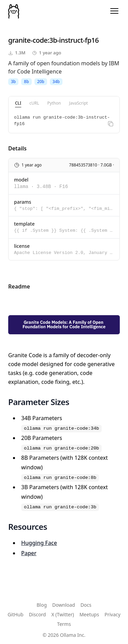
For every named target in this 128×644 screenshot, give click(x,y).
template (24, 224)
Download (64, 605)
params (23, 202)
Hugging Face (39, 543)
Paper (29, 553)
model (21, 180)
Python (54, 103)
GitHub (16, 614)
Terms (64, 624)
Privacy (112, 614)
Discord (38, 614)
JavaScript (78, 103)
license (22, 246)
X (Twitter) (62, 614)
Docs (86, 605)
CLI (18, 103)
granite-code (28, 40)
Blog (42, 605)
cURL (34, 103)
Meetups (89, 614)
